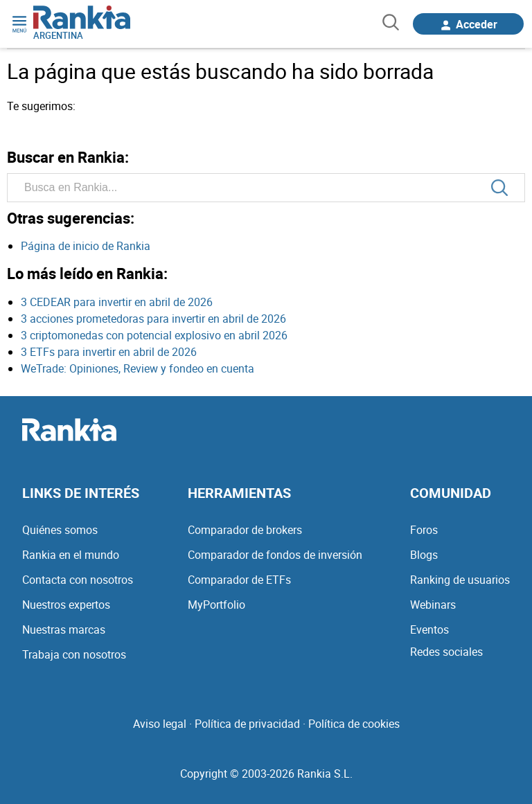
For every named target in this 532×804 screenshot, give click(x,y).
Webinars (433, 605)
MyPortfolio (216, 605)
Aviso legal (160, 724)
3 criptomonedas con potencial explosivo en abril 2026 (154, 335)
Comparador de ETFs (239, 580)
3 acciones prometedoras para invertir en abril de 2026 (153, 319)
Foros (424, 530)
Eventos (429, 629)
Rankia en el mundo (71, 555)
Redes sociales (446, 652)
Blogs (424, 555)
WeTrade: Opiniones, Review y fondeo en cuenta (138, 368)
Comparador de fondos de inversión (275, 555)
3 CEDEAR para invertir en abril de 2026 (117, 302)
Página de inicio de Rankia (86, 246)
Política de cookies (354, 724)
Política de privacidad (247, 724)
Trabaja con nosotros (74, 654)
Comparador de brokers (245, 530)
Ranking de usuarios (460, 580)
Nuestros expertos (66, 605)
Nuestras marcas (64, 629)
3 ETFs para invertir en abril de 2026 (109, 352)
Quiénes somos (60, 530)
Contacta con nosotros (78, 580)
